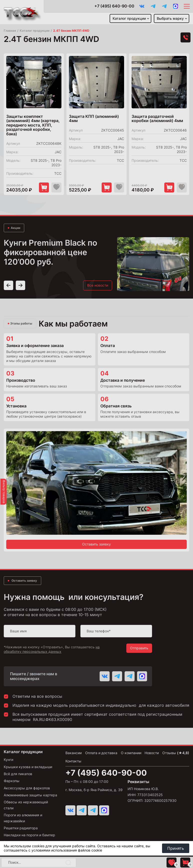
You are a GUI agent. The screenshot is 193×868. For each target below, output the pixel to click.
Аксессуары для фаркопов (27, 788)
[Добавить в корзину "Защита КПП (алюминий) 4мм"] (107, 187)
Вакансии (74, 753)
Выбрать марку (170, 18)
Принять (176, 848)
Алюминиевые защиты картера (30, 795)
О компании (131, 753)
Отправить (139, 648)
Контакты (73, 761)
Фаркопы (12, 781)
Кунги (8, 760)
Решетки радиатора (21, 828)
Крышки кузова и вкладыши (28, 767)
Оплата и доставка (101, 753)
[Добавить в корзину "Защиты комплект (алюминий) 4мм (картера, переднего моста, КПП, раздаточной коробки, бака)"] (44, 187)
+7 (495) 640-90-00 (114, 6)
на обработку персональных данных (52, 649)
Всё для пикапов (18, 774)
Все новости (98, 275)
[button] (8, 276)
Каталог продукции (129, 18)
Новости (152, 753)
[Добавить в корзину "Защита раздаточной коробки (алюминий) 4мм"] (169, 187)
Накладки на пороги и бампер (29, 835)
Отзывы (176, 753)
